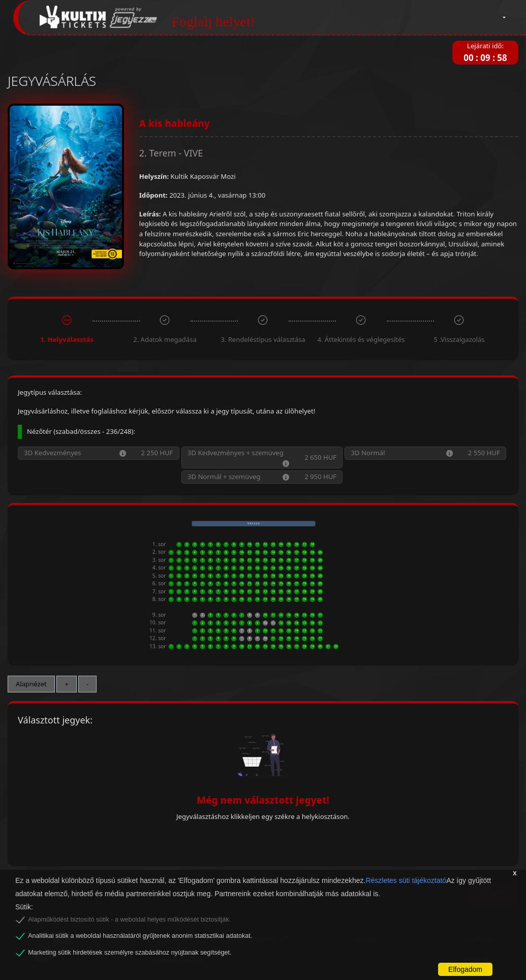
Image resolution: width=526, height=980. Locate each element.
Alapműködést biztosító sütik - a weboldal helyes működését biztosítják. (129, 920)
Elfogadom (465, 969)
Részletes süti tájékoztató (406, 880)
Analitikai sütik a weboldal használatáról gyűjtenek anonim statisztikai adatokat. (140, 936)
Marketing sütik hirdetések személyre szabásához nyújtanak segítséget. (130, 953)
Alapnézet (31, 684)
